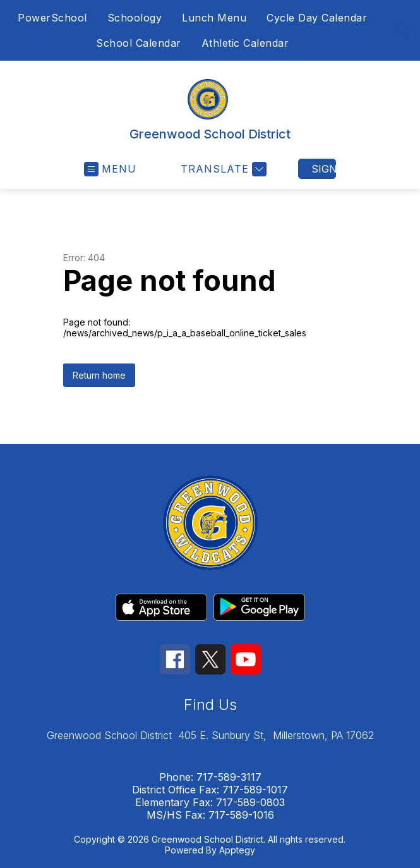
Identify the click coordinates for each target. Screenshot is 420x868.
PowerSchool (52, 18)
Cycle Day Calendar (317, 18)
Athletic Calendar (245, 43)
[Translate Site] (222, 169)
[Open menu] (110, 169)
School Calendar (139, 43)
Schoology (135, 18)
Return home (99, 375)
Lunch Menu (214, 18)
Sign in (324, 169)
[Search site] (402, 30)
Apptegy (237, 850)
